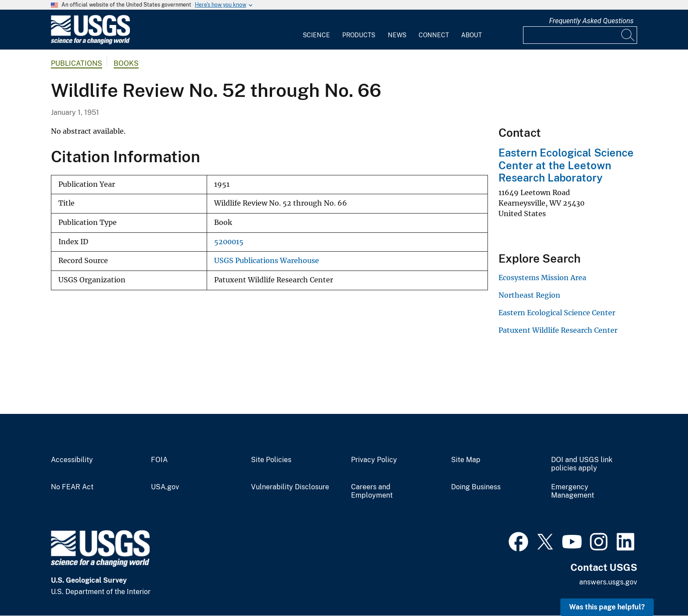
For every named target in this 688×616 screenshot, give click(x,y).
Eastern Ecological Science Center (557, 313)
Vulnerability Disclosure (290, 487)
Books (126, 63)
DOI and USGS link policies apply (582, 464)
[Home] (90, 42)
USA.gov (165, 487)
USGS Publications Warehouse (267, 261)
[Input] (580, 35)
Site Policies (271, 460)
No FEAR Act (72, 487)
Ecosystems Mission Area (542, 278)
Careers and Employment (372, 491)
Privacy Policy (374, 460)
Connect (434, 35)
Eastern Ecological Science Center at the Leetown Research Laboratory (566, 165)
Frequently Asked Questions (591, 21)
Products (359, 35)
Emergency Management (573, 491)
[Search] (628, 35)
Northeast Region (529, 295)
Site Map (466, 460)
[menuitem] (316, 30)
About (471, 35)
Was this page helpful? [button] (607, 607)
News (397, 35)
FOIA (159, 460)
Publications (77, 63)
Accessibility (72, 460)
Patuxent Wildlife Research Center (558, 330)
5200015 (229, 242)
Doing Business (476, 487)
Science (316, 35)
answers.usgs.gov (608, 582)
